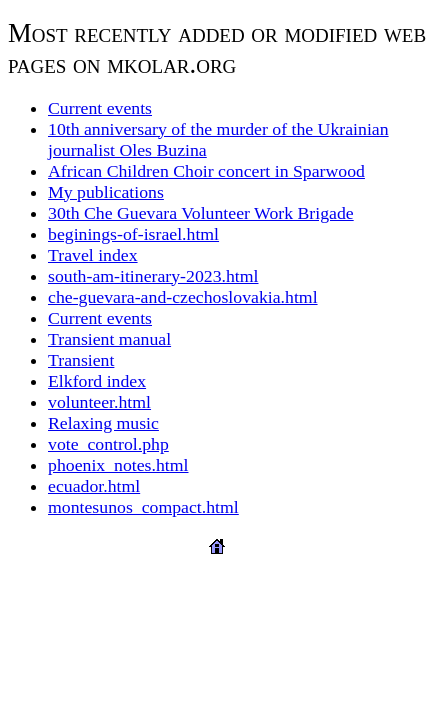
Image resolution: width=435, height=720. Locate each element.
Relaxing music (103, 423)
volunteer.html (99, 402)
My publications (106, 192)
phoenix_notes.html (118, 465)
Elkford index (97, 381)
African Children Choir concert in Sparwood (206, 171)
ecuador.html (94, 486)
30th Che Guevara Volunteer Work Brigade (201, 213)
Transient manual (109, 339)
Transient (81, 360)
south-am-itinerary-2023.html (153, 276)
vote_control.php (108, 444)
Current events (100, 108)
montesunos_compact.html (143, 507)
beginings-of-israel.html (133, 234)
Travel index (93, 255)
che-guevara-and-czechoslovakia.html (183, 297)
